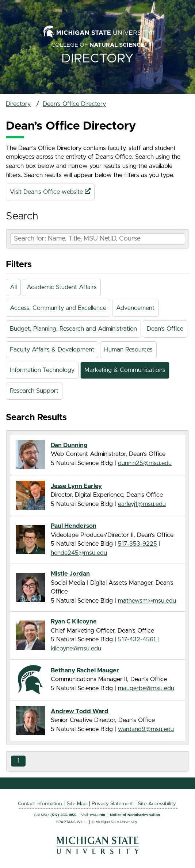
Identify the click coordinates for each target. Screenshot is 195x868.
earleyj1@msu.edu (142, 504)
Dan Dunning (69, 445)
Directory (97, 59)
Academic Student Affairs (62, 287)
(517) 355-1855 (63, 815)
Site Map (77, 804)
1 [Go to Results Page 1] (18, 761)
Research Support (34, 391)
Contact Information (40, 804)
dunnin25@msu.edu (145, 463)
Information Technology (42, 370)
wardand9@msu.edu (146, 729)
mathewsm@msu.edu (147, 601)
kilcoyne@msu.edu (76, 649)
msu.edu (98, 815)
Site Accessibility (157, 804)
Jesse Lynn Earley (76, 486)
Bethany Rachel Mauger (85, 671)
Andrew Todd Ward (80, 711)
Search (22, 216)
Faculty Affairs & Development (52, 350)
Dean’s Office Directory (74, 104)
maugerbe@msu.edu (146, 688)
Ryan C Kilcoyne (74, 622)
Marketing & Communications (125, 370)
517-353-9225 (137, 544)
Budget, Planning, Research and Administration (73, 329)
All (13, 287)
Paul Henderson (74, 526)
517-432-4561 (137, 640)
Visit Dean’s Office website (50, 192)
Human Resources (128, 350)
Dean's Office (165, 329)
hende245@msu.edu (79, 553)
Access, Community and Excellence (58, 308)
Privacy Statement (112, 804)
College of (98, 45)
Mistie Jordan (70, 574)
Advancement (135, 308)
